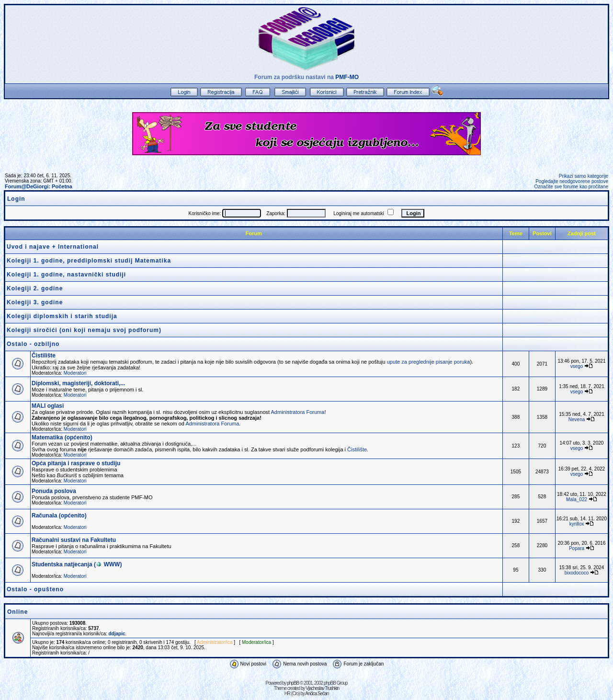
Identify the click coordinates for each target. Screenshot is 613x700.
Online (17, 612)
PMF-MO (347, 77)
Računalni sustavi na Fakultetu (74, 540)
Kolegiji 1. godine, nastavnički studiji (66, 275)
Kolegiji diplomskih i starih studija (62, 316)
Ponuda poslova (54, 491)
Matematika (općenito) (62, 437)
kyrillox (577, 524)
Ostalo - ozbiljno (33, 344)
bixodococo (577, 573)
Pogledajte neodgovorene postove (572, 181)
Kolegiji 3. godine (35, 302)
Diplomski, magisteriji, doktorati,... (78, 383)
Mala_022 (577, 499)
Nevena (577, 419)
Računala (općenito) (59, 516)
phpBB (293, 683)
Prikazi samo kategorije (584, 176)
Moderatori (75, 373)
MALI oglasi (48, 406)
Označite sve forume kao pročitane (571, 187)
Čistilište (44, 356)
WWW (108, 564)
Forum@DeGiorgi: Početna (39, 186)
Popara (577, 548)
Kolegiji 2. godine (35, 288)
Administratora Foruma (298, 412)
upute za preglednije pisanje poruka (429, 362)
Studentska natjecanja (62, 564)
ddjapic (117, 634)
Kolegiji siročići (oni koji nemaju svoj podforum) (84, 330)
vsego (577, 366)
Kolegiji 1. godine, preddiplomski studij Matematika (89, 261)
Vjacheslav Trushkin (322, 688)
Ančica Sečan (317, 694)
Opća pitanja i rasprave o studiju (76, 463)
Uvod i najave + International (53, 247)
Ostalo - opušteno (35, 589)
